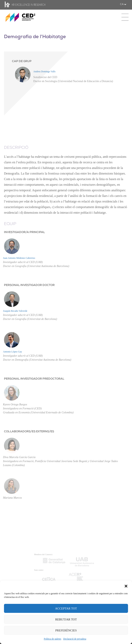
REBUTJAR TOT (66, 619)
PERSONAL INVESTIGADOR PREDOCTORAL (34, 379)
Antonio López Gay (12, 352)
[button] (126, 586)
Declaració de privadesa (75, 639)
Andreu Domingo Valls (44, 71)
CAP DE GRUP (22, 61)
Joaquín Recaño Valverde (15, 311)
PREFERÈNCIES (66, 630)
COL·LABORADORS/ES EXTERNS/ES (29, 432)
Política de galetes (53, 639)
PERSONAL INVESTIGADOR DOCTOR (29, 285)
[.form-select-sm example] (123, 4)
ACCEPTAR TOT (66, 608)
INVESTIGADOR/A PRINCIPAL (24, 232)
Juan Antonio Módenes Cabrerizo (19, 258)
